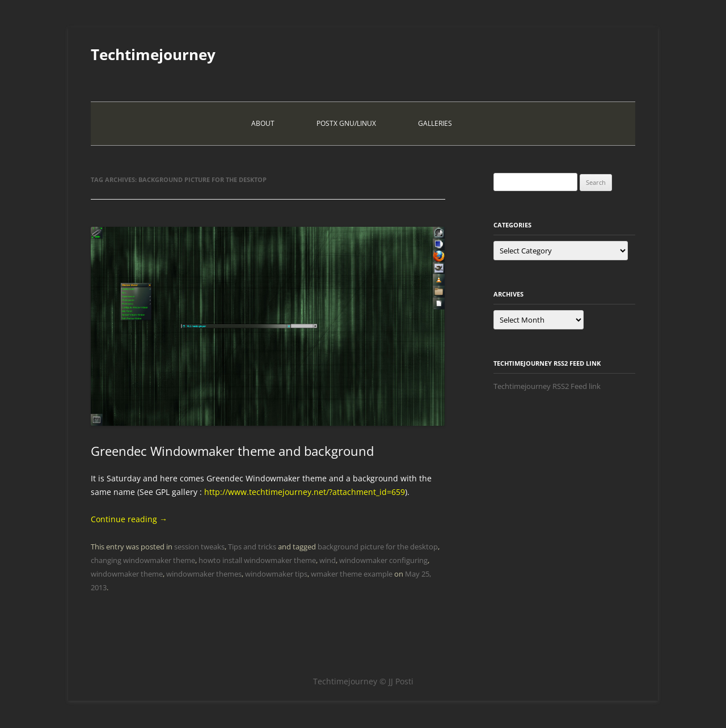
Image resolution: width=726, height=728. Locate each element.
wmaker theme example (352, 574)
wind (328, 560)
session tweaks (199, 547)
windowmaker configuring (383, 560)
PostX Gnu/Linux (346, 123)
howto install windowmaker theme (257, 560)
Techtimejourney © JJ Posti (363, 681)
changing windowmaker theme (143, 560)
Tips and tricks (252, 547)
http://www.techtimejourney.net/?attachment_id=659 (305, 492)
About (263, 123)
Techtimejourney (153, 54)
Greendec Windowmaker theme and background (232, 451)
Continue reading (129, 519)
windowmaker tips (276, 574)
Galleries (435, 123)
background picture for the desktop (378, 547)
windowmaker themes (204, 574)
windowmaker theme (127, 574)
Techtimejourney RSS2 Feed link (547, 386)
